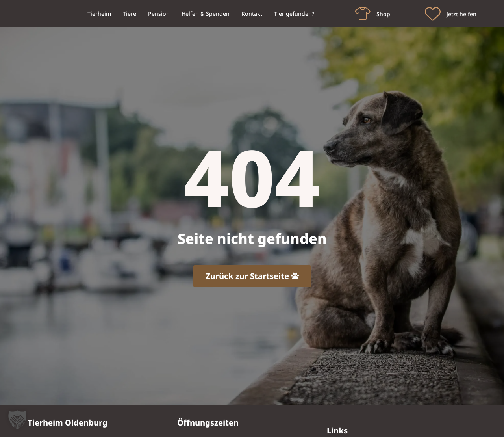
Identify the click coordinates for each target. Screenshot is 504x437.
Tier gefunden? (294, 14)
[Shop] (363, 14)
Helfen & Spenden (206, 14)
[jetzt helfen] (433, 14)
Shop (383, 14)
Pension (159, 14)
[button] (17, 420)
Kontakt (252, 14)
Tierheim (99, 14)
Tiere (130, 14)
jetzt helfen (461, 14)
